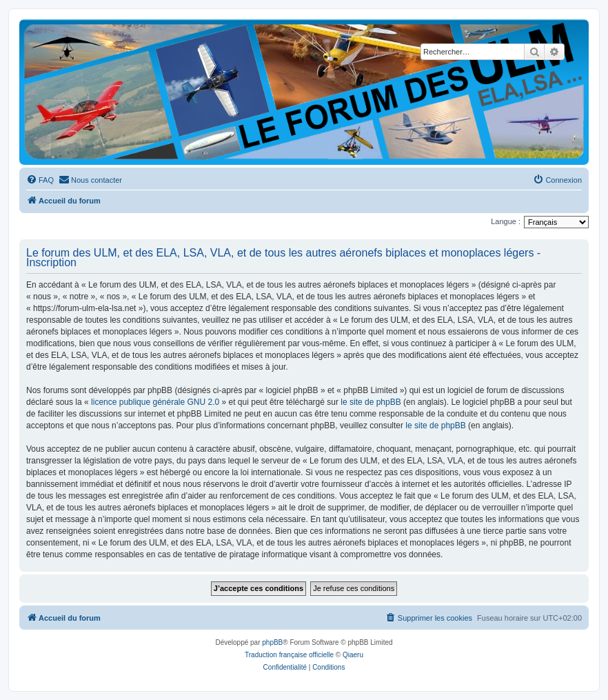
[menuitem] (40, 180)
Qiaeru (353, 655)
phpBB (272, 642)
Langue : (506, 221)
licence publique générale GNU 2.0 (155, 402)
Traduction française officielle (289, 655)
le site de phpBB (371, 402)
